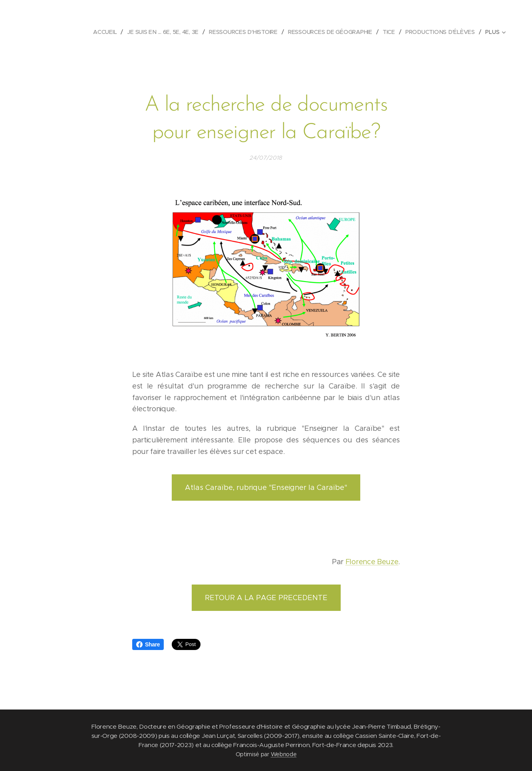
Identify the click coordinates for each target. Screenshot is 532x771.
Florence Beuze (372, 562)
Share (148, 644)
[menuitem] (108, 32)
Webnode (284, 754)
